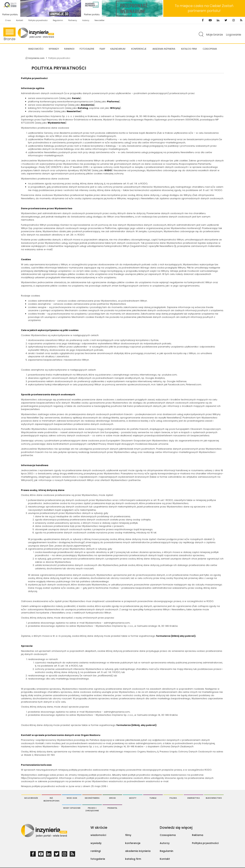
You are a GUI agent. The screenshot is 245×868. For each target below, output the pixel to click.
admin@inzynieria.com (117, 623)
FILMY (102, 49)
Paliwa (173, 798)
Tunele (153, 798)
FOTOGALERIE (87, 49)
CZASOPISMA (210, 49)
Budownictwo (214, 798)
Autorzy (86, 20)
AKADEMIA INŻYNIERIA (164, 49)
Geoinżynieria (92, 798)
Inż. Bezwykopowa (52, 799)
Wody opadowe (72, 808)
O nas (8, 20)
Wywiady (54, 49)
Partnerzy (73, 20)
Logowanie (234, 35)
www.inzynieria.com (47, 98)
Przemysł (112, 808)
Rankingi (69, 49)
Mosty (133, 798)
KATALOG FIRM (189, 49)
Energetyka (194, 798)
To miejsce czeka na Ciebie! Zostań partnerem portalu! (204, 8)
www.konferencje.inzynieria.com (75, 102)
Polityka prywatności (38, 20)
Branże (9, 34)
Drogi (112, 798)
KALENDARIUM (118, 49)
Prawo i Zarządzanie (92, 809)
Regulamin (58, 20)
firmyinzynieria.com (53, 108)
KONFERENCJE (139, 49)
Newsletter (99, 20)
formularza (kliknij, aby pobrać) (136, 725)
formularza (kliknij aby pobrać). (176, 636)
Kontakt (20, 20)
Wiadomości (36, 49)
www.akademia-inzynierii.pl (52, 105)
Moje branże (215, 35)
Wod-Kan (72, 798)
